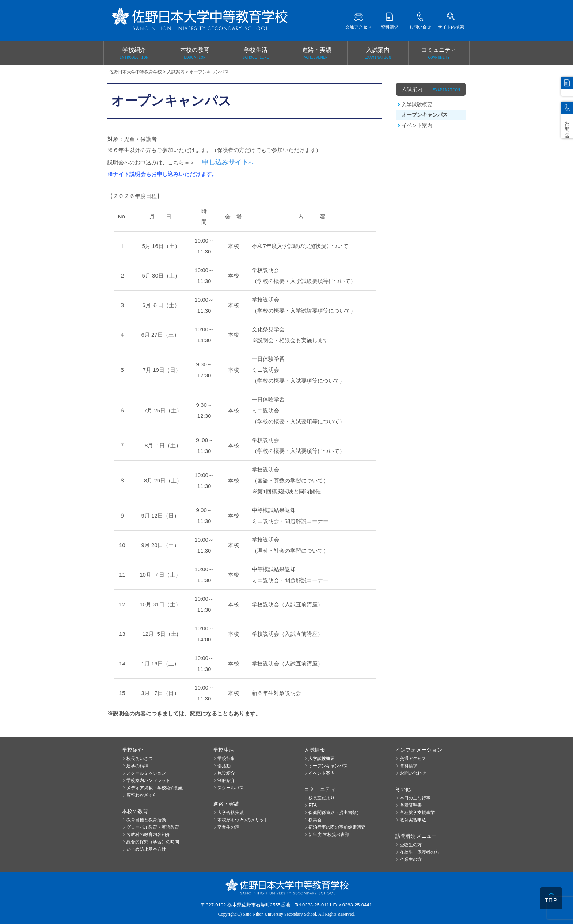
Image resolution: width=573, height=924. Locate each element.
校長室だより (322, 798)
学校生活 (256, 54)
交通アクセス (413, 759)
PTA (312, 805)
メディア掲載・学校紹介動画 (155, 788)
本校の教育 (195, 54)
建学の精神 (137, 766)
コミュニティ (439, 54)
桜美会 (315, 820)
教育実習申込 (413, 820)
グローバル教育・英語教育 (153, 827)
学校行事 (226, 759)
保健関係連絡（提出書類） (335, 813)
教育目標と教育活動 (146, 820)
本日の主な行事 (415, 798)
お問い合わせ (413, 773)
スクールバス (231, 788)
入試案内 (378, 54)
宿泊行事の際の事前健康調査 (337, 827)
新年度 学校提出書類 (329, 835)
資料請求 (409, 766)
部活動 (224, 766)
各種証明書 (411, 805)
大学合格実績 (231, 813)
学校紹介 (134, 54)
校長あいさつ (140, 759)
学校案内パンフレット (148, 780)
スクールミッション (146, 773)
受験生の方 (411, 845)
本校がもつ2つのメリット (243, 820)
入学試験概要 (417, 104)
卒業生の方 (411, 859)
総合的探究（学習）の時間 (153, 842)
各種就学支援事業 (417, 813)
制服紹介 (226, 780)
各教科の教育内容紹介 (148, 835)
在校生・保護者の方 (420, 852)
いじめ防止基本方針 (146, 849)
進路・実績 (317, 54)
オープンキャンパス (425, 115)
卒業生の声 (228, 827)
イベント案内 (417, 125)
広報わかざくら (142, 795)
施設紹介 (226, 773)
